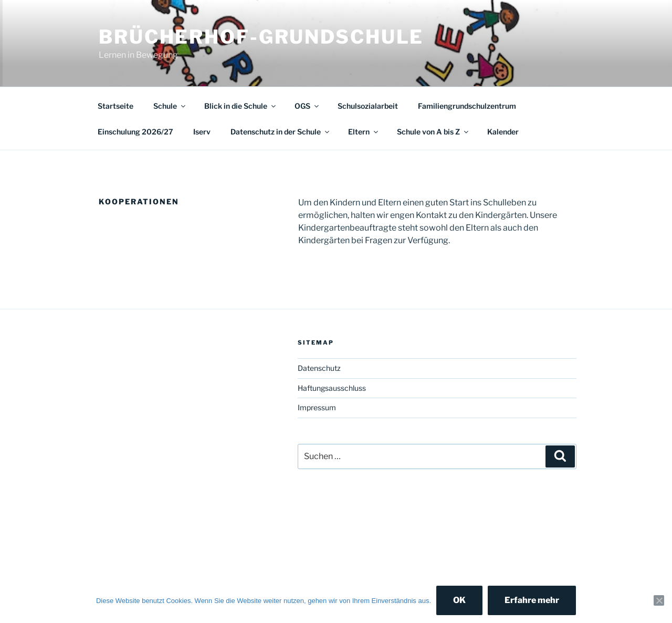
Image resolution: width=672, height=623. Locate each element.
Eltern (364, 132)
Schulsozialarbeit (368, 106)
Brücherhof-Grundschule (261, 37)
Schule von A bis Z (433, 132)
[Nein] (659, 600)
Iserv (202, 132)
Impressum (317, 407)
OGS (307, 106)
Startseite (115, 106)
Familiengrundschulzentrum (467, 106)
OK (459, 600)
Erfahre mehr (532, 600)
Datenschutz (319, 368)
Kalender (503, 132)
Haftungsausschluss (332, 388)
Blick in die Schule (241, 106)
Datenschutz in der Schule (281, 132)
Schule (170, 106)
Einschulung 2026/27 (135, 132)
